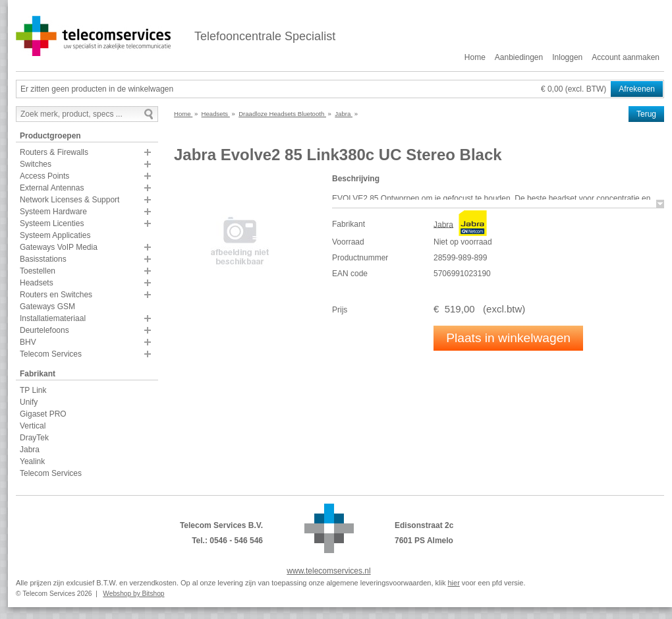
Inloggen (567, 57)
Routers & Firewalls (54, 152)
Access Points (44, 176)
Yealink (32, 461)
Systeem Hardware (53, 212)
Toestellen (38, 271)
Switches (36, 164)
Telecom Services (51, 354)
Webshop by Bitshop (133, 594)
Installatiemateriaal (53, 318)
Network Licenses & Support (70, 200)
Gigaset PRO (43, 414)
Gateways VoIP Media (59, 247)
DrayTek (34, 438)
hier (453, 583)
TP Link (33, 390)
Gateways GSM (47, 307)
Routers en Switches (56, 295)
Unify (29, 402)
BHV (28, 342)
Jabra (30, 450)
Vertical (33, 426)
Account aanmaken (626, 57)
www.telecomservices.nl (328, 571)
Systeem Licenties (52, 223)
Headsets (37, 283)
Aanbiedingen (519, 57)
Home (475, 57)
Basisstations (43, 259)
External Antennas (52, 188)
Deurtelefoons (44, 330)
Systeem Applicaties (55, 235)
